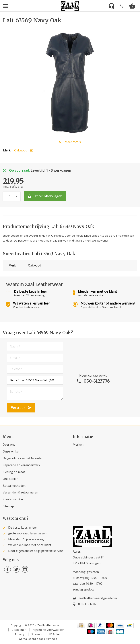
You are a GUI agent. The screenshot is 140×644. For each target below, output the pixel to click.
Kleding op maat (14, 472)
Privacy (20, 634)
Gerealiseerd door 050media (38, 639)
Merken (78, 445)
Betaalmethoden (14, 486)
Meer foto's (73, 142)
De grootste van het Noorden (23, 458)
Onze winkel (11, 451)
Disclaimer (19, 630)
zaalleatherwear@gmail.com (98, 598)
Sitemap (8, 506)
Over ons (9, 445)
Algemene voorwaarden (49, 630)
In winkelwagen (48, 196)
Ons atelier (10, 479)
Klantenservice (13, 499)
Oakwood (21, 150)
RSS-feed (55, 634)
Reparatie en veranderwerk (21, 465)
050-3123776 (97, 381)
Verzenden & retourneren (20, 492)
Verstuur (18, 408)
